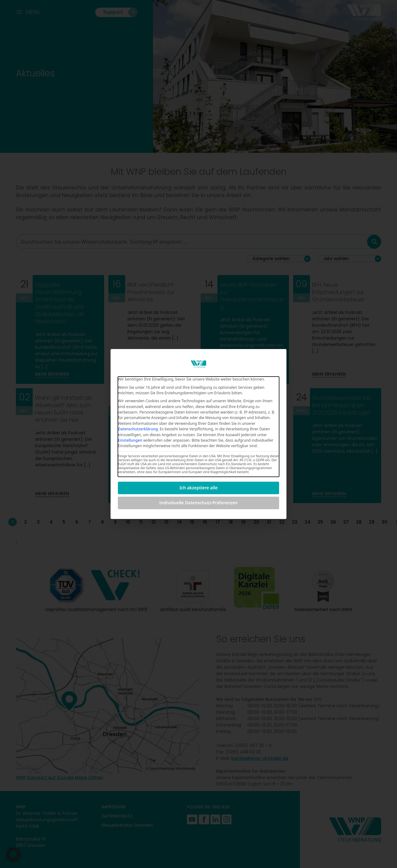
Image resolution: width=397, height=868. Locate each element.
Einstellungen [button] (130, 440)
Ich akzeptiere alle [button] (199, 488)
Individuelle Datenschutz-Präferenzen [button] (199, 503)
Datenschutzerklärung (138, 429)
